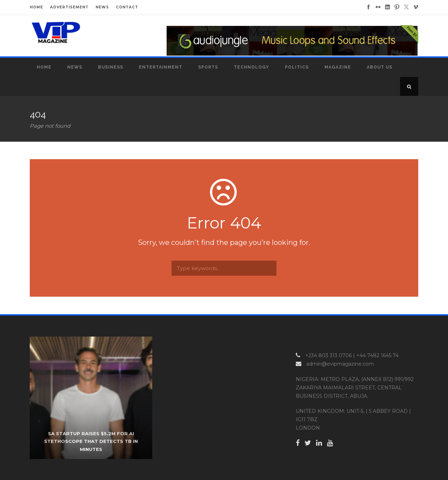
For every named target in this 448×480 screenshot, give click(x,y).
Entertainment (161, 67)
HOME (36, 7)
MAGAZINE (338, 67)
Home (44, 67)
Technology (251, 67)
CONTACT (127, 7)
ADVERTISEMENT (69, 7)
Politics (297, 67)
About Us (380, 67)
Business (111, 67)
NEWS (102, 7)
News (75, 67)
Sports (208, 67)
